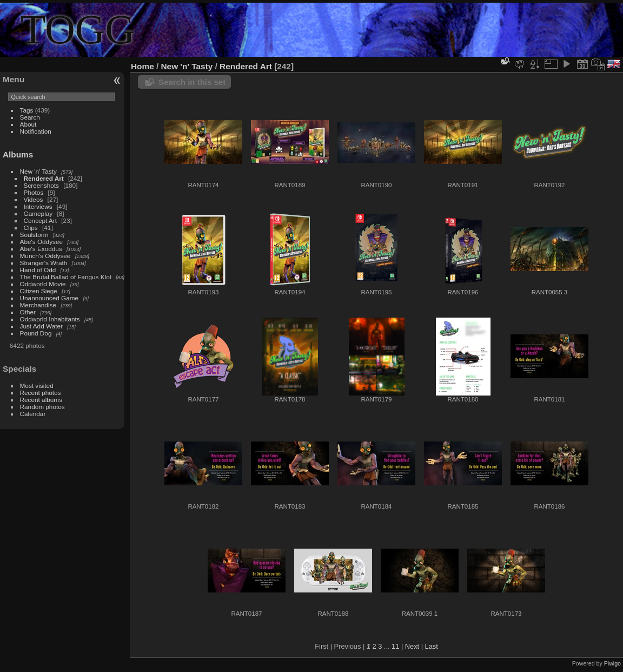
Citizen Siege (39, 291)
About (28, 124)
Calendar (33, 414)
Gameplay (38, 213)
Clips (31, 228)
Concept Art (40, 220)
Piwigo (612, 663)
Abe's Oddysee (41, 242)
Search (30, 117)
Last (432, 646)
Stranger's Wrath (44, 263)
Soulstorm (34, 235)
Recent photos (41, 393)
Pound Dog (36, 333)
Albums (18, 154)
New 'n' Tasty (38, 171)
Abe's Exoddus (41, 249)
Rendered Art (44, 178)
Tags (27, 110)
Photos (34, 192)
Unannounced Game (49, 298)
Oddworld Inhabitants (50, 319)
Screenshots (41, 185)
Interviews (38, 206)
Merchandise (38, 305)
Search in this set (192, 82)
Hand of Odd (38, 270)
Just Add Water (41, 326)
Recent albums (41, 400)
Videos (34, 199)
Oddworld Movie (43, 284)
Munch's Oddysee (45, 256)
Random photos (42, 407)
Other (28, 312)
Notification (36, 131)
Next (412, 646)
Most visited (37, 386)
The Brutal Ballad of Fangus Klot (66, 277)
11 (395, 646)
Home (143, 66)
